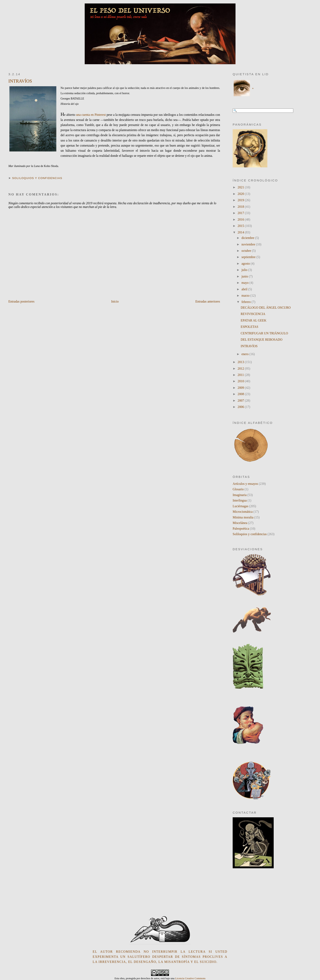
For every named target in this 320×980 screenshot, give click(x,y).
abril (245, 289)
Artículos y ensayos (245, 484)
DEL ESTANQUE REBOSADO (261, 340)
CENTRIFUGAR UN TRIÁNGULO (264, 333)
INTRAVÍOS (20, 81)
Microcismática (243, 512)
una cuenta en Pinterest (91, 115)
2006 (241, 407)
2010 (241, 381)
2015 (241, 226)
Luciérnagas (241, 506)
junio (245, 276)
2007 (241, 401)
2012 (241, 368)
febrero (246, 302)
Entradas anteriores (208, 301)
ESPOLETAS (249, 327)
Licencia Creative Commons (190, 978)
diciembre (248, 238)
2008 (241, 394)
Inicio (115, 301)
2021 (241, 187)
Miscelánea (240, 523)
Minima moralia (243, 517)
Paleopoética (241, 529)
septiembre (249, 257)
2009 (241, 388)
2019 (241, 200)
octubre (247, 251)
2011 (241, 375)
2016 (241, 219)
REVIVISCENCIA (253, 314)
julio (245, 270)
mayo (245, 283)
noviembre (249, 244)
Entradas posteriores (21, 301)
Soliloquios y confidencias (37, 178)
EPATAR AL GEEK (253, 320)
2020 (241, 194)
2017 (241, 213)
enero (245, 354)
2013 (241, 362)
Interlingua (240, 500)
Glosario (238, 489)
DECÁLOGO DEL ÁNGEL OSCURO (266, 308)
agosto (246, 264)
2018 (241, 207)
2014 (241, 232)
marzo (246, 296)
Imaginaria (240, 495)
